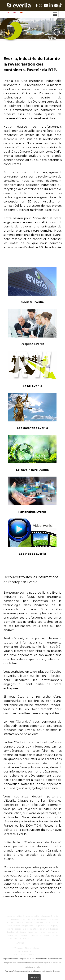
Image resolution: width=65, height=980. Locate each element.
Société (55, 647)
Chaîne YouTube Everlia (43, 842)
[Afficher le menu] (55, 14)
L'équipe (55, 676)
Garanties (23, 722)
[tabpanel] (32, 154)
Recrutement (42, 709)
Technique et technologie (34, 742)
